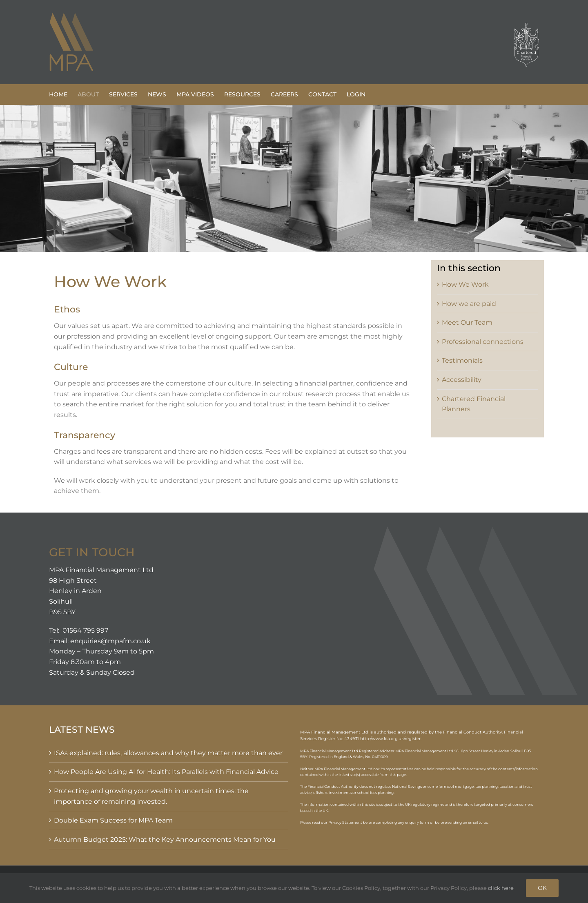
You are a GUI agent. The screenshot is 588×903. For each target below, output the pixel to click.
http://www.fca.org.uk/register (390, 739)
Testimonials (462, 360)
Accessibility (462, 380)
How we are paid (469, 304)
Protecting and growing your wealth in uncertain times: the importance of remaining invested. (151, 796)
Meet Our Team (467, 322)
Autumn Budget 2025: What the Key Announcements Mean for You (165, 839)
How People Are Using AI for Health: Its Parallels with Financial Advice (166, 772)
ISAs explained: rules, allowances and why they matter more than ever (168, 753)
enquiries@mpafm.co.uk (110, 641)
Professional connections (483, 342)
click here (501, 888)
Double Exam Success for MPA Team (113, 820)
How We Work (465, 284)
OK (542, 888)
